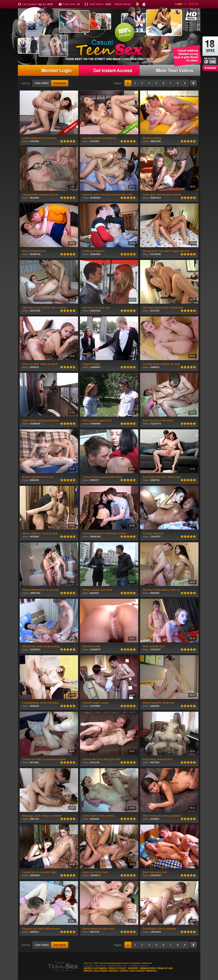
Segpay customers (95, 968)
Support (133, 968)
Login (179, 4)
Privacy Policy (117, 968)
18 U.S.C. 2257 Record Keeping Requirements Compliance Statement (118, 963)
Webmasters (148, 968)
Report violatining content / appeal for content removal (120, 971)
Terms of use (165, 968)
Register (194, 4)
